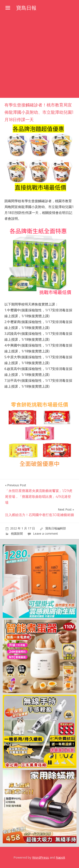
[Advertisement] (39, 56)
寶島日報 (26, 8)
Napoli (60, 857)
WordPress (41, 857)
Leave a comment (46, 534)
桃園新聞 (17, 534)
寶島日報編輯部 (56, 528)
